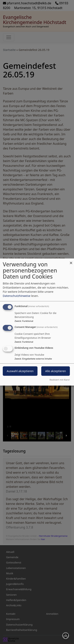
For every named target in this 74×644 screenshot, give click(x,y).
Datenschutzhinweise (17, 296)
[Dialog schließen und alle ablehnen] (71, 261)
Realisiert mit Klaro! (60, 379)
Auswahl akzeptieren (20, 371)
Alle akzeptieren (56, 371)
